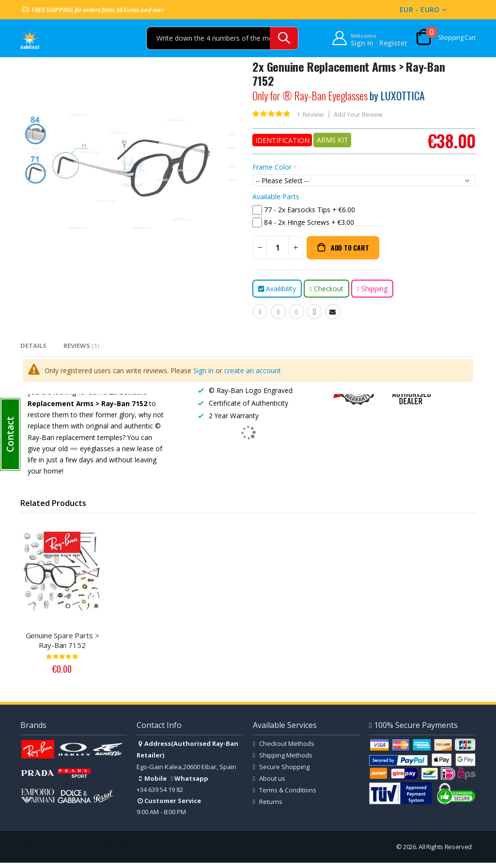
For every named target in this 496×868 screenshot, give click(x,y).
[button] (10, 434)
